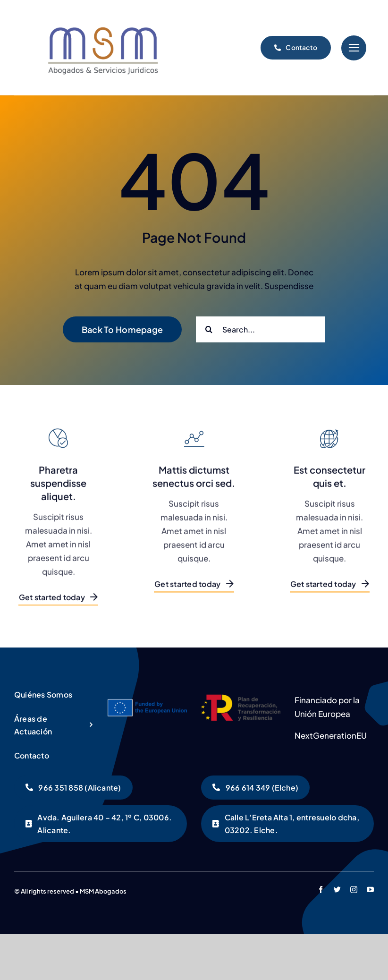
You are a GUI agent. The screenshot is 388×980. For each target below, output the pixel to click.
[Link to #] (354, 48)
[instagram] (354, 890)
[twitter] (337, 890)
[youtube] (370, 890)
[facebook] (321, 890)
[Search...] (261, 329)
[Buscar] (209, 329)
